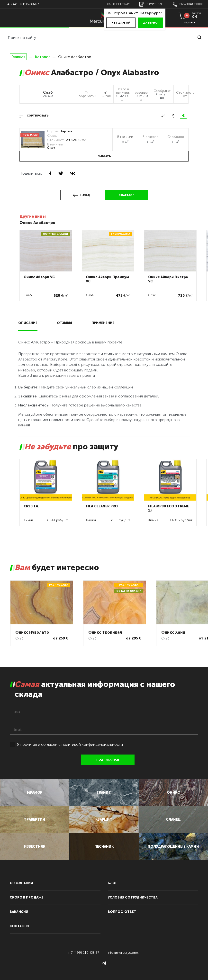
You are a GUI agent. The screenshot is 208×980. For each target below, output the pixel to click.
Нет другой (121, 23)
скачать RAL (151, 4)
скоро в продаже (27, 897)
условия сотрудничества (133, 897)
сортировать (38, 116)
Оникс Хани (173, 632)
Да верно (150, 23)
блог (112, 883)
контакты (19, 926)
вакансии (19, 912)
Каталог (42, 57)
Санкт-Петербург (119, 4)
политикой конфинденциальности (92, 744)
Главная (18, 57)
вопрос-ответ (122, 912)
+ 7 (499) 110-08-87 (23, 4)
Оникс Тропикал (105, 632)
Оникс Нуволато (32, 632)
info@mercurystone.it (124, 953)
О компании (21, 883)
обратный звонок (188, 4)
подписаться (108, 760)
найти (199, 37)
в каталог (127, 195)
